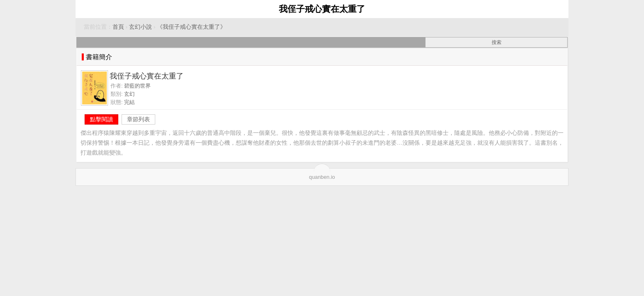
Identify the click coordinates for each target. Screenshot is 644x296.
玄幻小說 (140, 27)
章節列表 (138, 119)
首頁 (118, 27)
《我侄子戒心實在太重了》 (191, 27)
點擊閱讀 (101, 119)
